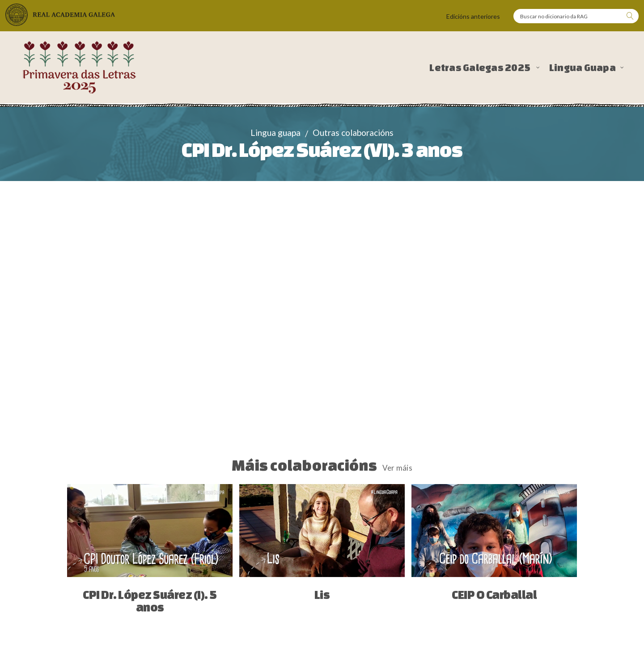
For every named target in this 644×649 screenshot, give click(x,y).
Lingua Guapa (583, 67)
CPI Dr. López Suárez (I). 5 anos (150, 601)
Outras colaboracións (353, 133)
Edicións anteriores (473, 16)
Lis (322, 594)
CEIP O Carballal (494, 594)
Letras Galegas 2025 (481, 67)
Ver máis (397, 468)
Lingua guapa (275, 133)
